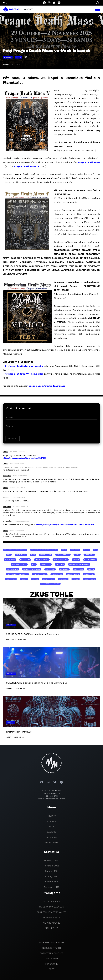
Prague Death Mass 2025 (15, 550)
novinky (52, 816)
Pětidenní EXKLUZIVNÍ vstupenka (24, 374)
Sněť (52, 969)
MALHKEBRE (46, 564)
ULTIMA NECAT (73, 574)
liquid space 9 (52, 901)
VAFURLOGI (89, 574)
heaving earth (51, 917)
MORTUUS (60, 564)
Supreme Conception (51, 942)
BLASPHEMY (25, 560)
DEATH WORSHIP (42, 560)
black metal (89, 579)
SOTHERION (78, 569)
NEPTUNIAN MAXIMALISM (79, 564)
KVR (9, 555)
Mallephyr (52, 928)
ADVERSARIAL (46, 555)
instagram (52, 843)
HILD (34, 564)
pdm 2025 (75, 550)
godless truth (52, 948)
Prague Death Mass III (26, 166)
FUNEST (76, 560)
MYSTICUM (63, 579)
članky (52, 821)
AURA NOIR (89, 555)
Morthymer (51, 959)
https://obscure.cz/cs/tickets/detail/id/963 (25, 458)
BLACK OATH (10, 560)
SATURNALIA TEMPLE (32, 569)
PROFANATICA (12, 569)
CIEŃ (33, 555)
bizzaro (6, 64)
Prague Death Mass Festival (44, 550)
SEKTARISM (50, 569)
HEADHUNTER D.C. (19, 564)
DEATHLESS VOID (61, 560)
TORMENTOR (57, 574)
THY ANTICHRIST (40, 574)
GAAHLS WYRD (90, 560)
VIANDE (35, 579)
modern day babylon (52, 907)
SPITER (91, 569)
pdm (64, 550)
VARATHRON (11, 579)
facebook (52, 837)
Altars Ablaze (52, 923)
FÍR (95, 550)
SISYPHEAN (64, 569)
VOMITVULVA (48, 579)
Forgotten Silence (52, 953)
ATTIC (77, 555)
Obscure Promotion (50, 584)
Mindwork (51, 964)
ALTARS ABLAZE (63, 555)
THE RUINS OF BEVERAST (17, 574)
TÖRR (87, 550)
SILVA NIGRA (21, 555)
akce (51, 827)
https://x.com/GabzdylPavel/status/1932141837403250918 (65, 525)
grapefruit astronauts (51, 912)
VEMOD (24, 579)
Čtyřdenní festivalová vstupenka (24, 366)
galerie (51, 832)
